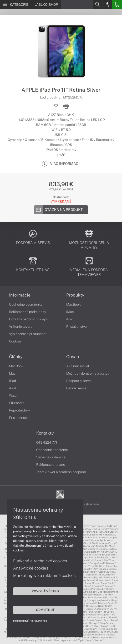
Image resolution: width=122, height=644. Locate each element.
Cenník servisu (77, 388)
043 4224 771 (47, 442)
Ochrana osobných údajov (29, 319)
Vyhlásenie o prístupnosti (28, 334)
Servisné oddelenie (51, 457)
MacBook (74, 304)
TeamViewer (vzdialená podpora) (61, 472)
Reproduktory (19, 410)
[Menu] (16, 5)
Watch (14, 396)
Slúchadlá (17, 403)
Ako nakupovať (78, 366)
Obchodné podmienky (26, 304)
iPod (13, 388)
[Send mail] (56, 107)
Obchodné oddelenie (52, 450)
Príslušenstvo (76, 327)
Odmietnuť (45, 610)
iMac (70, 312)
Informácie (20, 295)
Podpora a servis (79, 381)
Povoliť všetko (45, 591)
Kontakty (45, 433)
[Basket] (117, 5)
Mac (12, 373)
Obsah (73, 357)
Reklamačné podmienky (28, 312)
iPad (70, 319)
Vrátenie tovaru (21, 327)
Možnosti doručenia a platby (88, 373)
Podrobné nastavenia (30, 621)
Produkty (75, 295)
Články (16, 357)
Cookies (15, 341)
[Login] (107, 5)
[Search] (97, 5)
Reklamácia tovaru (51, 465)
